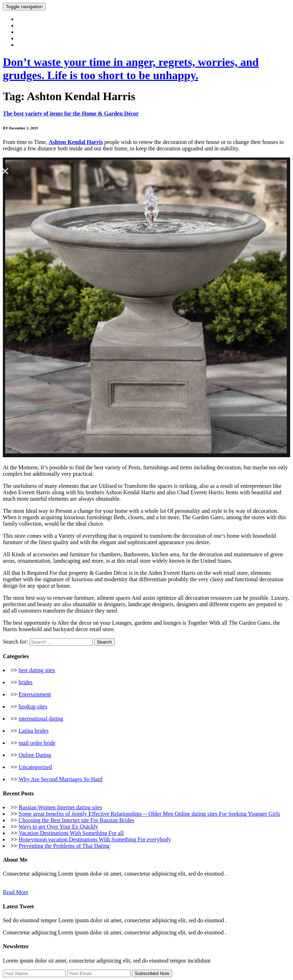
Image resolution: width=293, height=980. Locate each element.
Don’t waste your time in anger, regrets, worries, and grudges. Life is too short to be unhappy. (131, 69)
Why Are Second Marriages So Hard (60, 779)
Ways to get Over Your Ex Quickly (58, 827)
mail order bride (37, 743)
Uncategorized (35, 767)
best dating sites (37, 670)
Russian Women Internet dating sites (60, 807)
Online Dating (35, 755)
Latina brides (34, 731)
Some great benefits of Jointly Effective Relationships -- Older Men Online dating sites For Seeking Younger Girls (149, 814)
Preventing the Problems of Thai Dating (64, 846)
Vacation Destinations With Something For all (71, 833)
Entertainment (35, 694)
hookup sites (33, 706)
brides (25, 682)
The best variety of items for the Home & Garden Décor (71, 114)
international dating (41, 719)
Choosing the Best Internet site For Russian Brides (76, 820)
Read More (16, 892)
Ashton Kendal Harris (76, 142)
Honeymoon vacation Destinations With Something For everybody (95, 839)
